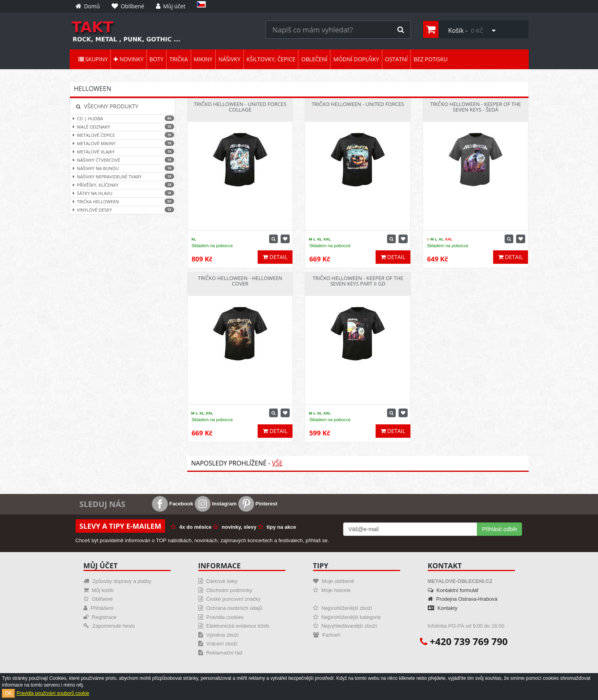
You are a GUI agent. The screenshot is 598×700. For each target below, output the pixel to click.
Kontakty (443, 608)
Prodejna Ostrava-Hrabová (463, 599)
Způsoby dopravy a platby (117, 581)
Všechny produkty (107, 106)
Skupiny (93, 59)
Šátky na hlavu (123, 193)
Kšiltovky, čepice (271, 59)
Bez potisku (431, 59)
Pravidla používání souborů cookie (53, 693)
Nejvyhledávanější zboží (345, 626)
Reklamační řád (220, 653)
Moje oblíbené (334, 581)
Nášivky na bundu (123, 168)
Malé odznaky (123, 127)
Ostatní (396, 59)
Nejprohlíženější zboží (343, 608)
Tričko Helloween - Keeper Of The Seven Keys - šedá (476, 107)
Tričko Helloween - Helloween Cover (240, 281)
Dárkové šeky (218, 581)
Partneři (327, 635)
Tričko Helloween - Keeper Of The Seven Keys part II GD (358, 281)
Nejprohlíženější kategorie (347, 617)
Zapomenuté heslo (109, 626)
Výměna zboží (219, 635)
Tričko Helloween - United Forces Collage (240, 107)
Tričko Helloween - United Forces (358, 104)
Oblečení (314, 59)
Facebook (173, 504)
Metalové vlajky (123, 152)
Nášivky (230, 59)
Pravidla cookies (221, 617)
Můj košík (99, 590)
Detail (275, 257)
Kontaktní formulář (453, 590)
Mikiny (203, 59)
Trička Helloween (123, 201)
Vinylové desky (123, 210)
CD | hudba (123, 118)
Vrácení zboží (218, 644)
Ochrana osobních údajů (230, 608)
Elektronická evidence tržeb (234, 626)
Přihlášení (99, 608)
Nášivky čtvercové (123, 160)
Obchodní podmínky (225, 590)
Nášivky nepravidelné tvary (123, 177)
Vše (277, 463)
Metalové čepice (123, 135)
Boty (157, 59)
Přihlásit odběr (500, 529)
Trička (179, 59)
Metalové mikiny (123, 143)
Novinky (128, 59)
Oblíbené (98, 599)
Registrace (100, 617)
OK (9, 693)
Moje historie (332, 590)
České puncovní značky (230, 599)
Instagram (216, 504)
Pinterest (258, 504)
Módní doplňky (356, 59)
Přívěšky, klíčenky (123, 185)
